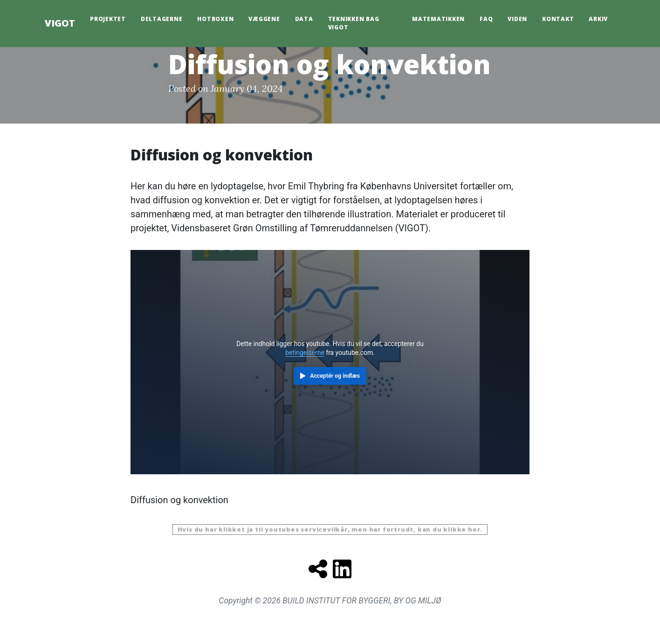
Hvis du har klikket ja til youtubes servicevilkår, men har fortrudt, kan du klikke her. (330, 529)
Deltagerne (162, 19)
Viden (517, 19)
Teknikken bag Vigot (354, 23)
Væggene (264, 19)
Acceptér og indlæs (335, 376)
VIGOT (60, 23)
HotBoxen (215, 19)
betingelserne (305, 353)
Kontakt (558, 19)
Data (304, 19)
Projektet (108, 19)
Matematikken (438, 19)
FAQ (486, 19)
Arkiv (598, 19)
